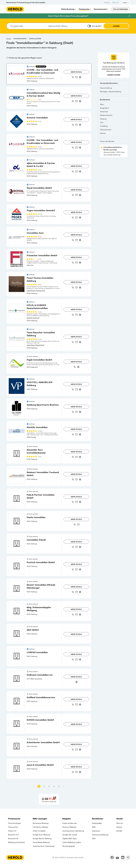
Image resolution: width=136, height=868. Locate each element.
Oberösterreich (106, 130)
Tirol (102, 122)
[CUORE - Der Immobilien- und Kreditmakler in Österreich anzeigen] (17, 74)
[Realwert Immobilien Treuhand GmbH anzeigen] (17, 476)
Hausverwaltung (106, 88)
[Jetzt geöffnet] (89, 26)
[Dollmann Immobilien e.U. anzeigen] (17, 679)
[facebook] (112, 862)
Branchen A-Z (13, 835)
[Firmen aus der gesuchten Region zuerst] (7, 58)
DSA (94, 838)
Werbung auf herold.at (16, 842)
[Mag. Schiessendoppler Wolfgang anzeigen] (17, 611)
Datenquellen (97, 823)
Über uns (116, 2)
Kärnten (103, 133)
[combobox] (27, 26)
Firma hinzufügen (15, 823)
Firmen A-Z (12, 831)
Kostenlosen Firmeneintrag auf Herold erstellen (26, 2)
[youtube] (117, 862)
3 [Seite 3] (49, 786)
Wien (102, 104)
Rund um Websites (69, 827)
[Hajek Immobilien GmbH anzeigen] (17, 364)
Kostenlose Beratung (41, 823)
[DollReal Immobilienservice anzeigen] (17, 701)
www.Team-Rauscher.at (35, 345)
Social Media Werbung (41, 842)
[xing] (128, 862)
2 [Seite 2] (44, 786)
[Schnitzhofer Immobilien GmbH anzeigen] (17, 746)
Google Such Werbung (41, 835)
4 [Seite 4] (54, 786)
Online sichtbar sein (70, 823)
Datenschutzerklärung (100, 835)
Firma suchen (13, 827)
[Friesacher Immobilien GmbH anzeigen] (17, 259)
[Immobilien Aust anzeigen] (17, 237)
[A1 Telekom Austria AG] (49, 799)
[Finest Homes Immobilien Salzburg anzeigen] (17, 284)
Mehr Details (76, 72)
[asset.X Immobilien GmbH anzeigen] (17, 769)
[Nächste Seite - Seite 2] (64, 786)
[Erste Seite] (34, 786)
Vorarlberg (104, 126)
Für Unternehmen (120, 9)
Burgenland (104, 108)
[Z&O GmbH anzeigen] (17, 634)
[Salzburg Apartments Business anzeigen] (17, 409)
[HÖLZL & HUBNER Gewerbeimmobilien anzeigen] (17, 311)
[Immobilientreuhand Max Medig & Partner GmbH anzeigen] (17, 98)
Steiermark (104, 112)
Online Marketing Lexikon (72, 842)
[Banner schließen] (129, 16)
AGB (94, 827)
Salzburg (103, 119)
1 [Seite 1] (39, 786)
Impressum (96, 831)
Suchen (116, 26)
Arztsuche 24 (13, 838)
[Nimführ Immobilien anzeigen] (17, 431)
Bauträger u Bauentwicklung (110, 92)
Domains (36, 850)
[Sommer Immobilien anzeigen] (17, 121)
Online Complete (39, 831)
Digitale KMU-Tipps (69, 838)
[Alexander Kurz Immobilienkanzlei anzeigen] (17, 454)
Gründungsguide (69, 846)
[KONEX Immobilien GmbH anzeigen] (17, 724)
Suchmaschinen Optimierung (44, 846)
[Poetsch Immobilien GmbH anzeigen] (17, 566)
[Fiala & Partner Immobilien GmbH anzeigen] (17, 499)
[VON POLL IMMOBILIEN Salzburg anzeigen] (17, 386)
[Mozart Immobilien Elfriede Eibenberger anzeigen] (17, 589)
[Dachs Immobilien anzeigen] (17, 521)
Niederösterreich (106, 115)
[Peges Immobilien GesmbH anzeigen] (17, 214)
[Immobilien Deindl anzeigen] (17, 544)
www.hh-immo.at (33, 318)
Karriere (107, 2)
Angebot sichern (114, 75)
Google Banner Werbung (42, 838)
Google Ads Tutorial (70, 835)
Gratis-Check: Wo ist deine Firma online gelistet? (68, 16)
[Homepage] (15, 9)
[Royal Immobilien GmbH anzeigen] (17, 192)
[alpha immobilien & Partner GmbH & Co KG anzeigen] (17, 168)
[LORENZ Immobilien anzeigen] (17, 656)
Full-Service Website (40, 827)
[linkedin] (123, 862)
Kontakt (119, 831)
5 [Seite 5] (59, 786)
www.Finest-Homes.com (36, 290)
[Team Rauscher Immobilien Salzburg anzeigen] (17, 339)
